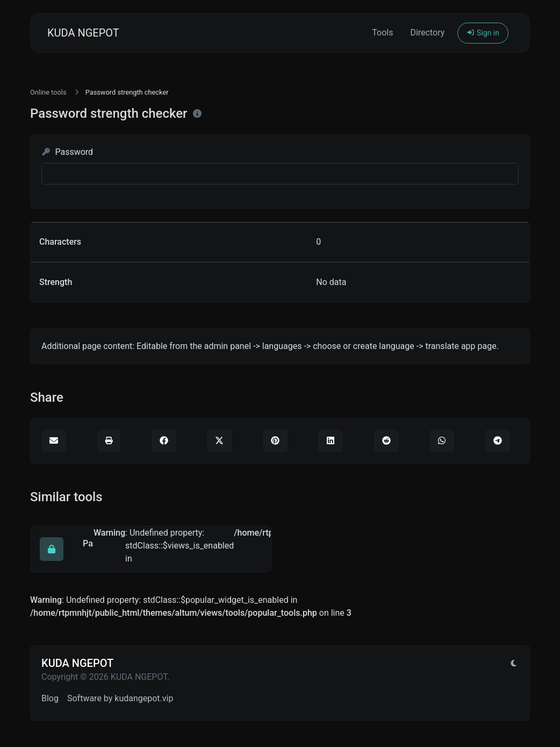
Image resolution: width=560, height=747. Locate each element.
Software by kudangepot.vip (120, 698)
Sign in (483, 33)
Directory (427, 33)
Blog (50, 698)
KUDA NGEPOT (83, 33)
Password (67, 152)
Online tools (48, 92)
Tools (382, 33)
